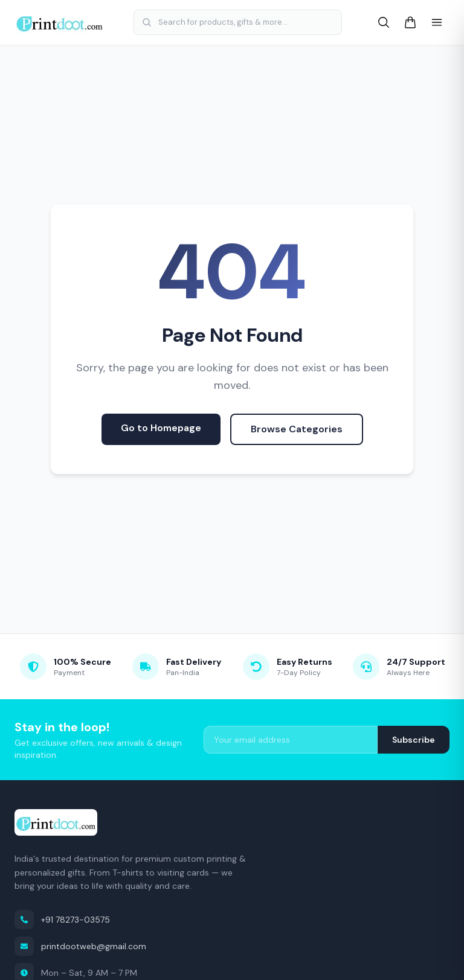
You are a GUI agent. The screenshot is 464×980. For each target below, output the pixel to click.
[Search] (384, 22)
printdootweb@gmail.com (80, 946)
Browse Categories (297, 429)
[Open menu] (437, 22)
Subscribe (414, 740)
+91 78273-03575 (62, 920)
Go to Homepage (161, 428)
